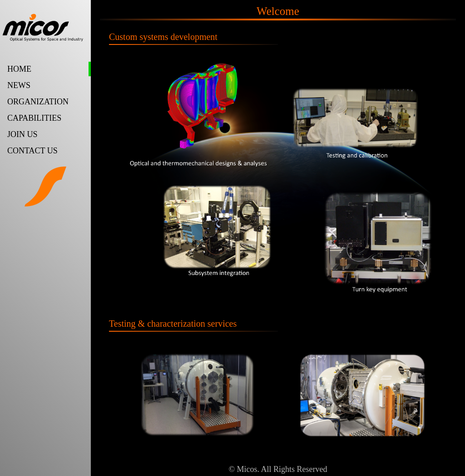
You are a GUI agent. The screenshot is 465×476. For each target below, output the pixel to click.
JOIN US (22, 134)
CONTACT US (32, 151)
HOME (19, 69)
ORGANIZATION (38, 102)
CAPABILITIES (34, 118)
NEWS (19, 85)
